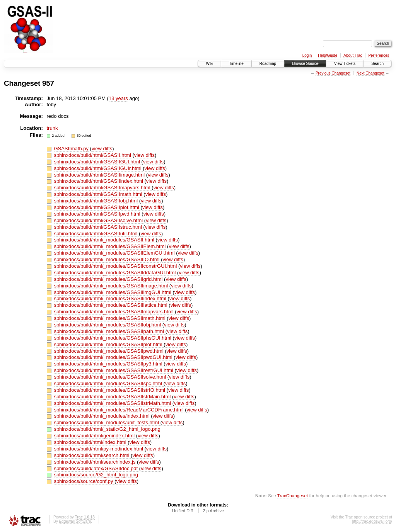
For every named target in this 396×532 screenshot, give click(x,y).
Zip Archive (213, 511)
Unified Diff (183, 511)
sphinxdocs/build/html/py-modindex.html (99, 449)
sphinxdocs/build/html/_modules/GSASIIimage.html (111, 286)
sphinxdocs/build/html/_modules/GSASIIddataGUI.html (115, 273)
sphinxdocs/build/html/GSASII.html (93, 155)
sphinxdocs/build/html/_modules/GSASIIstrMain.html (113, 397)
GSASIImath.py (72, 149)
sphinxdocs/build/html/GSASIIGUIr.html (98, 168)
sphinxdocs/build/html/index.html (91, 442)
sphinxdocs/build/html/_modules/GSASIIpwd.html (109, 351)
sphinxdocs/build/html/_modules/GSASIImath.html (110, 318)
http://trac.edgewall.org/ (372, 521)
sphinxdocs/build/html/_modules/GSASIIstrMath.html (113, 403)
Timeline (236, 64)
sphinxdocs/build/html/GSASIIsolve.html (99, 220)
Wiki (209, 64)
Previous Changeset (333, 73)
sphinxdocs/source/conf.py (84, 481)
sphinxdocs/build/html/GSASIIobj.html (96, 201)
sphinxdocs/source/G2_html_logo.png (96, 475)
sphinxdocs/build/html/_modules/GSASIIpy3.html (109, 364)
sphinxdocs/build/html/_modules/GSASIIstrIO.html (110, 390)
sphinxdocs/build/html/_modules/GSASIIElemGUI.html (115, 253)
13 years (118, 98)
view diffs (102, 149)
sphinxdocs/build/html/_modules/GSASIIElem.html (110, 246)
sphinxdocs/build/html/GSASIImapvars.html (103, 188)
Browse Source (305, 64)
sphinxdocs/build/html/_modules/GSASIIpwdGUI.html (114, 357)
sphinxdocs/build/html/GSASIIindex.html (99, 181)
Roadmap (268, 64)
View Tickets (345, 64)
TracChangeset (293, 495)
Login (307, 55)
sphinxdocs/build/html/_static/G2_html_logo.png (107, 429)
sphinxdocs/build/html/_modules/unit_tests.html (107, 422)
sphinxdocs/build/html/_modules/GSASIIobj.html (108, 325)
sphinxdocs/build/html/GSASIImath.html (99, 194)
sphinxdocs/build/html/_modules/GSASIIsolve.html (110, 377)
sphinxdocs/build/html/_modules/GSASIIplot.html (109, 344)
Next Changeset (370, 73)
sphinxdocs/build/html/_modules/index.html (102, 416)
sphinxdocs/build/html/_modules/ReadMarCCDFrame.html (119, 410)
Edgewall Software (75, 521)
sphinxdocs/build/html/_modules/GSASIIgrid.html (109, 279)
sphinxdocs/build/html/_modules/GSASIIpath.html (109, 331)
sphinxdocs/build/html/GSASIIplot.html (97, 207)
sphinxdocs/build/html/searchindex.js (95, 462)
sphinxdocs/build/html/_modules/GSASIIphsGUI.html (113, 338)
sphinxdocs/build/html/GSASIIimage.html (100, 175)
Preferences (379, 55)
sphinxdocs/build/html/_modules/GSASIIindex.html (111, 298)
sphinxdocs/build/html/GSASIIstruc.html (98, 227)
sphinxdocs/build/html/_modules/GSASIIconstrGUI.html (116, 266)
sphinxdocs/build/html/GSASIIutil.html (96, 234)
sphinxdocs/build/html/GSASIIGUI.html (97, 162)
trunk (52, 128)
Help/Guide (328, 55)
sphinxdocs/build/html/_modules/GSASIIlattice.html (111, 305)
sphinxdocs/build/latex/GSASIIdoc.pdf (96, 468)
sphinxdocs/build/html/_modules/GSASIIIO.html (107, 259)
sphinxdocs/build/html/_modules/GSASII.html (105, 240)
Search (377, 64)
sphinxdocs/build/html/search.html (92, 455)
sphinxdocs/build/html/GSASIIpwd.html (98, 214)
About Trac (353, 55)
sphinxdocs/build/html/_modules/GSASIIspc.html (108, 383)
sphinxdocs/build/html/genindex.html (95, 436)
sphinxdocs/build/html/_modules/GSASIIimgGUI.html (113, 292)
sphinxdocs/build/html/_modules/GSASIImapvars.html (114, 312)
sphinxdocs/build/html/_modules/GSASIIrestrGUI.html (114, 370)
